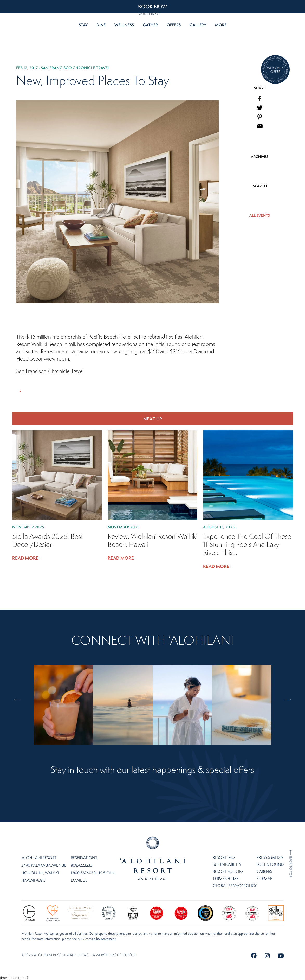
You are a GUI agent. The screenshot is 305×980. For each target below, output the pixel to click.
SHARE (260, 88)
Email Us (79, 880)
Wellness (124, 25)
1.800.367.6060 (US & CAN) (93, 873)
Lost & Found (270, 864)
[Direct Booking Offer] (275, 70)
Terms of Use (226, 878)
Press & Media (270, 857)
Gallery (198, 25)
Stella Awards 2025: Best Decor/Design (47, 540)
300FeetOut (125, 955)
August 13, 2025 (219, 527)
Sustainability (227, 864)
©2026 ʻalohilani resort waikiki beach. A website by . (79, 955)
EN (16, 10)
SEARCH (260, 186)
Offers (174, 25)
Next (290, 677)
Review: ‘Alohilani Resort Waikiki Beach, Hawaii (152, 540)
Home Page (153, 858)
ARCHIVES (260, 157)
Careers (264, 871)
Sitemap (264, 878)
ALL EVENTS (260, 215)
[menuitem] (260, 99)
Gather (150, 25)
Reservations (84, 858)
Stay (83, 25)
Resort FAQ (224, 857)
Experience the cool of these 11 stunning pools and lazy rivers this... (247, 545)
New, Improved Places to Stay (93, 80)
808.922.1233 (283, 10)
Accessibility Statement (99, 939)
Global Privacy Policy (235, 885)
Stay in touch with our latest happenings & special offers (152, 770)
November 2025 (28, 527)
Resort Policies (228, 871)
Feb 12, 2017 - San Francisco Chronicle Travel (63, 68)
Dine (101, 25)
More (221, 25)
